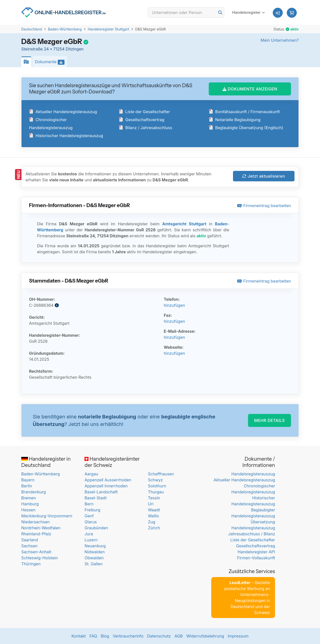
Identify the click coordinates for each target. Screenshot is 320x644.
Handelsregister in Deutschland (46, 462)
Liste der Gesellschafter (144, 112)
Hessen (28, 510)
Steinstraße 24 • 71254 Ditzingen (52, 49)
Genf (89, 516)
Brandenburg (33, 492)
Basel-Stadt (95, 498)
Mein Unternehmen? (280, 40)
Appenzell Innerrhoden (106, 486)
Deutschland (32, 29)
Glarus (91, 522)
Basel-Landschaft (101, 492)
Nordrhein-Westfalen (41, 528)
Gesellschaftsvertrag (141, 120)
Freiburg (92, 510)
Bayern (28, 480)
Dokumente (51, 62)
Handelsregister (246, 12)
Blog (105, 636)
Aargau (91, 474)
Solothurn (157, 486)
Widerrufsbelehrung (205, 636)
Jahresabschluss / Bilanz (252, 534)
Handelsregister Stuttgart (108, 29)
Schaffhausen (161, 474)
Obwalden (94, 558)
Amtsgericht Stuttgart (184, 224)
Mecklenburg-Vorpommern (47, 516)
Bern (89, 504)
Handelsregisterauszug (253, 474)
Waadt (154, 510)
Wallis (153, 516)
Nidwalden (94, 552)
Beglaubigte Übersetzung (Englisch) (246, 128)
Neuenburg (95, 546)
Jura (89, 534)
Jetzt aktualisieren (264, 176)
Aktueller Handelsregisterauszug (63, 112)
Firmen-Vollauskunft (256, 558)
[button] (292, 13)
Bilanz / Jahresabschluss (145, 128)
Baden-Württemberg (65, 29)
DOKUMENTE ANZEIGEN (250, 89)
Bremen (28, 498)
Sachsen (29, 546)
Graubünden (96, 528)
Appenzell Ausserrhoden (108, 480)
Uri (151, 504)
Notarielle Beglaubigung (235, 120)
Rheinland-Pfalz (36, 534)
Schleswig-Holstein (39, 558)
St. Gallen (93, 564)
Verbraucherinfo (128, 636)
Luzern (91, 540)
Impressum (238, 636)
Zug (152, 522)
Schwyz (155, 480)
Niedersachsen (35, 522)
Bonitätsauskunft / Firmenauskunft (244, 112)
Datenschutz (159, 636)
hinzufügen (174, 305)
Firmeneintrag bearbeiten (264, 206)
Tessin (154, 498)
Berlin (27, 486)
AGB (179, 636)
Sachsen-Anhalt (36, 552)
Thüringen (31, 564)
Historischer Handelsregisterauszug (66, 136)
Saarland (30, 540)
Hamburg (30, 504)
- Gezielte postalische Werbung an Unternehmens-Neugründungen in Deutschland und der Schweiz (247, 598)
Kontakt (79, 636)
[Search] (186, 12)
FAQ (93, 636)
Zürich (154, 528)
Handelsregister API (256, 552)
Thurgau (156, 492)
